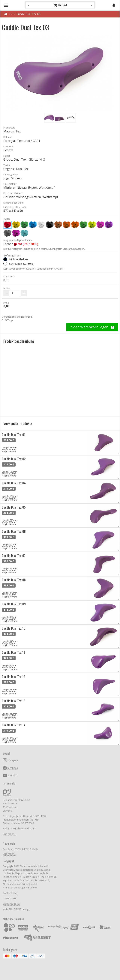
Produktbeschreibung (19, 341)
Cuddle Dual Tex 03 (28, 14)
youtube (12, 775)
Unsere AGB (10, 898)
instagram (13, 760)
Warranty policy (11, 904)
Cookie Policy (10, 893)
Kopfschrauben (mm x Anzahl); (19, 269)
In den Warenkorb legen (92, 327)
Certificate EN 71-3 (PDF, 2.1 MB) (20, 849)
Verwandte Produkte (18, 423)
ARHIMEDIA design (19, 909)
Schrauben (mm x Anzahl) (50, 269)
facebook (13, 768)
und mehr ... (9, 834)
